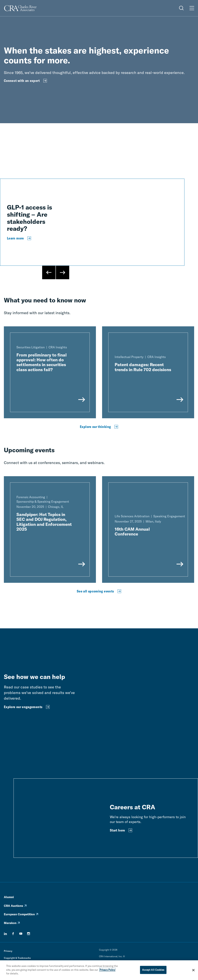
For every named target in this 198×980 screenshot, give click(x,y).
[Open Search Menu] (181, 8)
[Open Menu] (192, 8)
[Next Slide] (62, 272)
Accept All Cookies (153, 970)
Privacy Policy (107, 970)
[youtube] (21, 934)
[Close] (193, 970)
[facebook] (13, 934)
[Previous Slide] (49, 272)
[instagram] (29, 934)
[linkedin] (5, 934)
